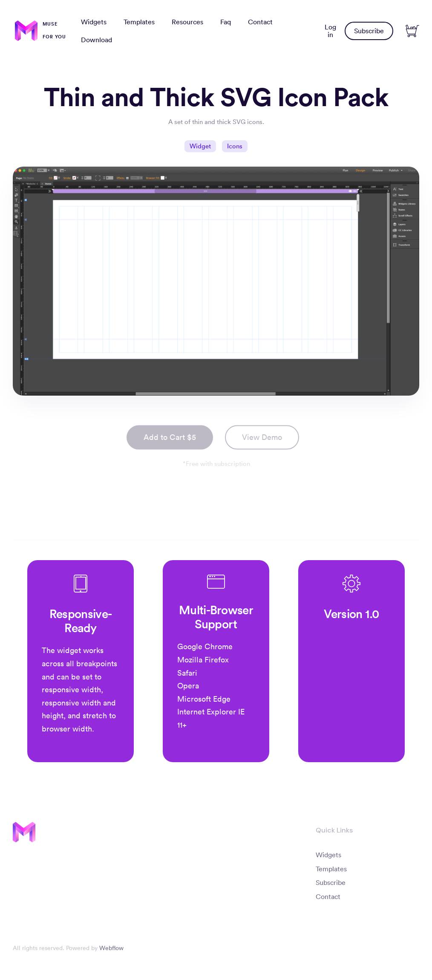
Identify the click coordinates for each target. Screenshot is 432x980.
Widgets (94, 22)
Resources (187, 22)
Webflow (111, 951)
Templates (139, 22)
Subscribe (369, 31)
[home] (40, 31)
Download (96, 40)
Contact (260, 22)
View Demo (262, 440)
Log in (330, 31)
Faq (226, 22)
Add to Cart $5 (170, 440)
